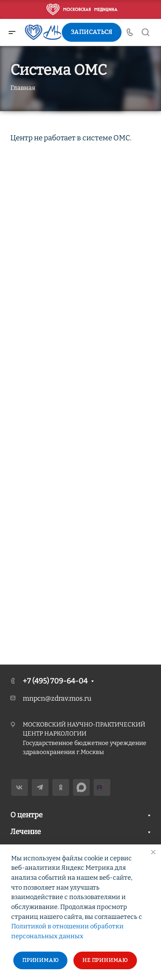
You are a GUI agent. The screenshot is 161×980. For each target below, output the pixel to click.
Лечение (26, 832)
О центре (26, 815)
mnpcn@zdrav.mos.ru (57, 698)
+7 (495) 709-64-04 (55, 681)
